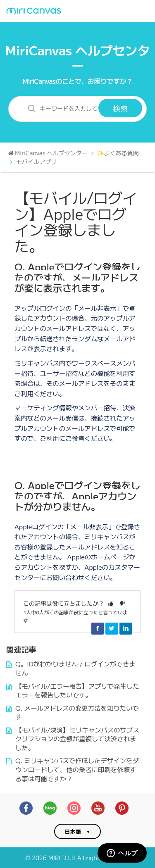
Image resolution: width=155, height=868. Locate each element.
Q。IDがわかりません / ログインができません (75, 668)
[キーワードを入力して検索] (59, 108)
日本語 (73, 831)
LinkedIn (126, 628)
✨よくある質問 (118, 153)
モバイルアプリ (36, 162)
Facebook (98, 628)
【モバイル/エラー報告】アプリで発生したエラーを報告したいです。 (77, 690)
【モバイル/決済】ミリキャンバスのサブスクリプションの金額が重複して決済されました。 (77, 738)
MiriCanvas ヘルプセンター (78, 57)
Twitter (112, 628)
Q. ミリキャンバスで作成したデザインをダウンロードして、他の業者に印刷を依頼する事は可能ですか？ (77, 769)
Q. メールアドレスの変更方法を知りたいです (77, 712)
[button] (111, 603)
